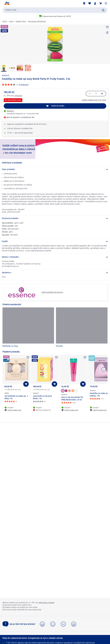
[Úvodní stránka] (7, 3)
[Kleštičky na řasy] (28, 328)
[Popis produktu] (55, 169)
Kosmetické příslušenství (37, 21)
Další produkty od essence (34, 292)
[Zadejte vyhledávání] (103, 10)
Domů (5, 21)
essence (6, 76)
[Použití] (55, 242)
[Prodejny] (84, 3)
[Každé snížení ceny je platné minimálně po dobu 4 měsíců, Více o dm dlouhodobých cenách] (55, 149)
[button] (106, 3)
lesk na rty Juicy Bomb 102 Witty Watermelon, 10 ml (72, 399)
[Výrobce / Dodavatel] (55, 257)
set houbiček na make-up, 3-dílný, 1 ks (16, 397)
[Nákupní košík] (101, 3)
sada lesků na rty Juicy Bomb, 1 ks (42, 397)
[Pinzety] (82, 328)
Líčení (11, 21)
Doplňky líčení (21, 21)
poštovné (18, 96)
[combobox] (55, 10)
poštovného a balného (46, 603)
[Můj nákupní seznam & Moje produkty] (90, 3)
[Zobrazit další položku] (104, 369)
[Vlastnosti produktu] (55, 219)
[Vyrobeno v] (55, 273)
